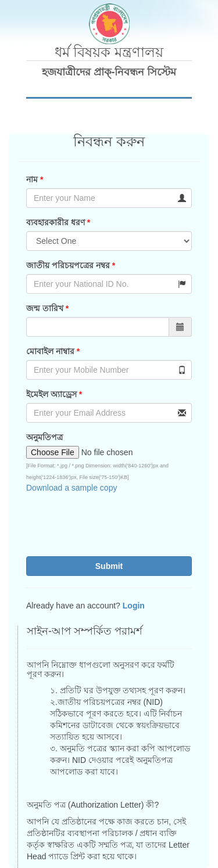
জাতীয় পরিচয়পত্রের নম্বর (68, 265)
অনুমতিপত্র (44, 437)
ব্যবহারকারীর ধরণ (56, 222)
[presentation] (103, 525)
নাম (32, 179)
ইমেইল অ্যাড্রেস (53, 394)
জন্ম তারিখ (45, 308)
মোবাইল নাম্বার (50, 351)
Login (134, 606)
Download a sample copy (72, 488)
